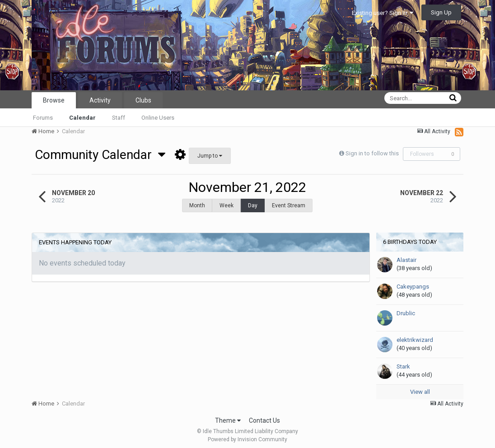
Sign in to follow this (372, 153)
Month (197, 205)
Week (226, 205)
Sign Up (441, 12)
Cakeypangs (413, 282)
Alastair (406, 255)
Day (253, 205)
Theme (228, 416)
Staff (119, 118)
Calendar (82, 118)
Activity (100, 100)
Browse (54, 100)
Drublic (406, 309)
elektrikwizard (415, 335)
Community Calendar (100, 155)
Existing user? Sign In (383, 13)
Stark (403, 362)
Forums (43, 118)
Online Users (158, 118)
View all (420, 387)
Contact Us (264, 416)
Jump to (210, 156)
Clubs (143, 100)
